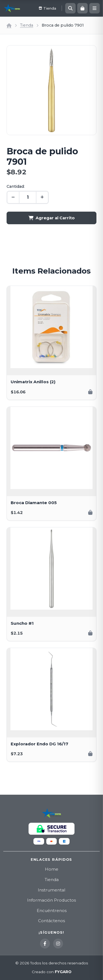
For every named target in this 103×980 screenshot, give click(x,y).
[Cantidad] (28, 197)
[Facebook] (45, 944)
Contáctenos (51, 921)
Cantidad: (16, 186)
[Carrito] (82, 8)
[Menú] (95, 8)
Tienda (27, 25)
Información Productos (51, 900)
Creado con (52, 972)
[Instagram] (58, 944)
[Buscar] (70, 8)
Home (52, 869)
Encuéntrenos (52, 911)
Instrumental (51, 890)
